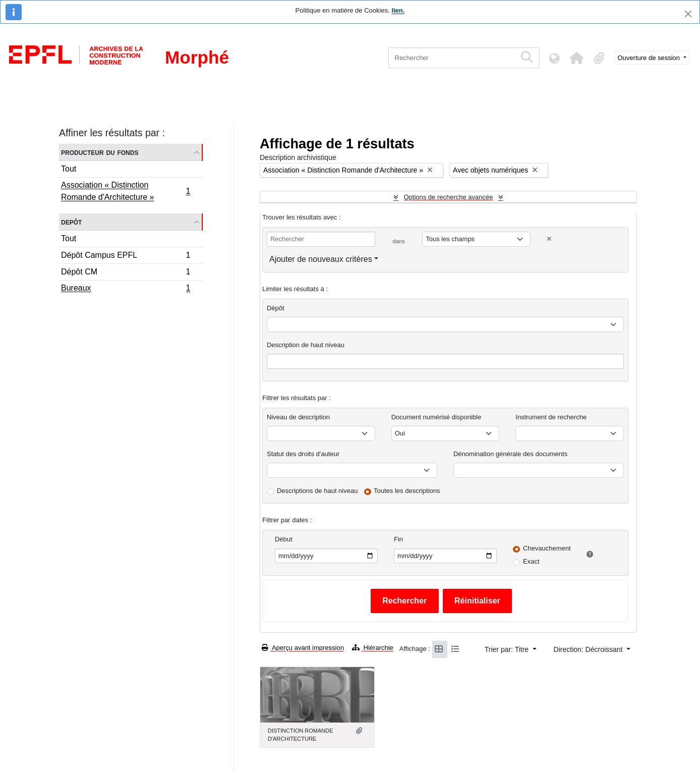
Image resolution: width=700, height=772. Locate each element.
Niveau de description (298, 417)
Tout (69, 169)
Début (284, 539)
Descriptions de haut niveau (317, 491)
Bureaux (126, 289)
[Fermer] (688, 14)
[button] (577, 58)
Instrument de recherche (551, 417)
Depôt (71, 222)
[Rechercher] (452, 58)
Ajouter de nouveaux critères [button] (321, 259)
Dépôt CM (126, 273)
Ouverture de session (650, 58)
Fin (398, 539)
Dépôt (276, 308)
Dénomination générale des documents (510, 454)
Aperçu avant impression (303, 648)
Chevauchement (547, 548)
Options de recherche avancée (448, 197)
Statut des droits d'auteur (303, 454)
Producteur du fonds (100, 152)
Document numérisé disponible (436, 417)
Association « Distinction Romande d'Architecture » (126, 191)
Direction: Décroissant (589, 649)
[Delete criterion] (549, 239)
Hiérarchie (373, 648)
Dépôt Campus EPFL (126, 257)
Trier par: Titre (508, 649)
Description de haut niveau (306, 345)
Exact (531, 561)
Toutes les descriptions (407, 491)
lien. (398, 10)
